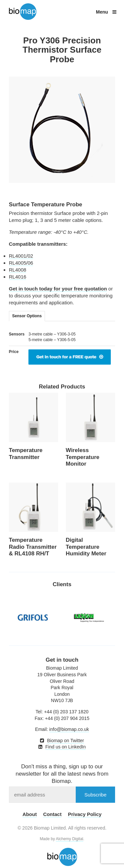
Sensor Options (27, 316)
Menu (106, 12)
